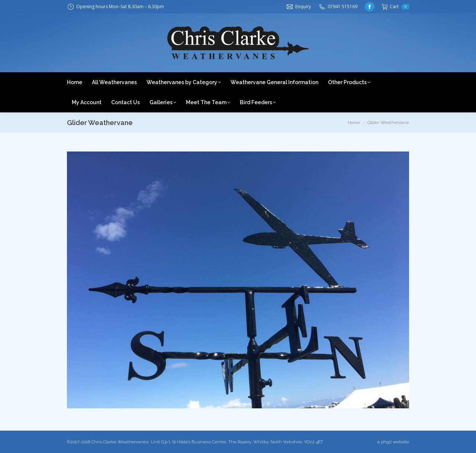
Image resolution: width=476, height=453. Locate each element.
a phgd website (393, 442)
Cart (395, 7)
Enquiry (303, 7)
